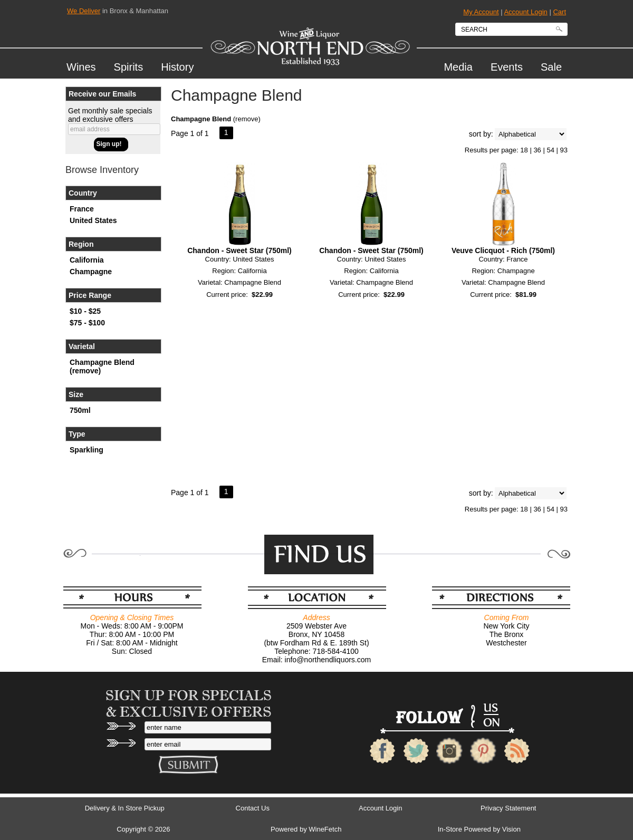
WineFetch (325, 829)
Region (81, 244)
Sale (551, 67)
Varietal (82, 346)
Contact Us (253, 808)
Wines (77, 69)
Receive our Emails (102, 94)
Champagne (91, 272)
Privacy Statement (509, 808)
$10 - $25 (85, 311)
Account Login (525, 12)
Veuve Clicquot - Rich (503, 250)
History (177, 67)
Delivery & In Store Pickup (125, 808)
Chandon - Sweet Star (239, 250)
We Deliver (84, 11)
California (87, 260)
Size (76, 394)
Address (316, 617)
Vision (511, 829)
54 (550, 150)
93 (564, 150)
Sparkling (87, 450)
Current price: (227, 295)
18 (524, 150)
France (82, 209)
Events (507, 67)
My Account (481, 12)
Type (77, 434)
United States (93, 220)
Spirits (125, 69)
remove (247, 119)
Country (83, 193)
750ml (80, 410)
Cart (559, 12)
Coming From (507, 617)
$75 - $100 (87, 323)
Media (454, 69)
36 (537, 150)
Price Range (90, 295)
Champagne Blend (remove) (102, 366)
